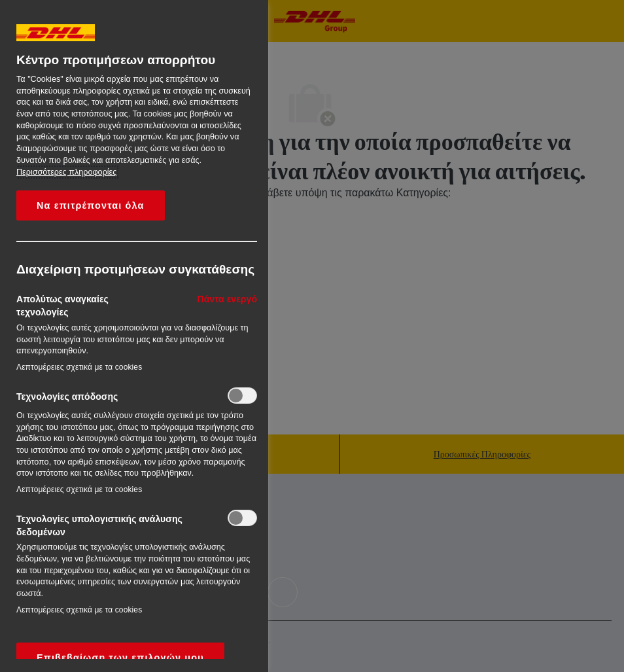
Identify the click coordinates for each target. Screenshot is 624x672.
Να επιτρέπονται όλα (91, 205)
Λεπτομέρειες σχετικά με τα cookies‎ (79, 367)
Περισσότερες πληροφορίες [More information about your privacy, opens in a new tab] (66, 172)
